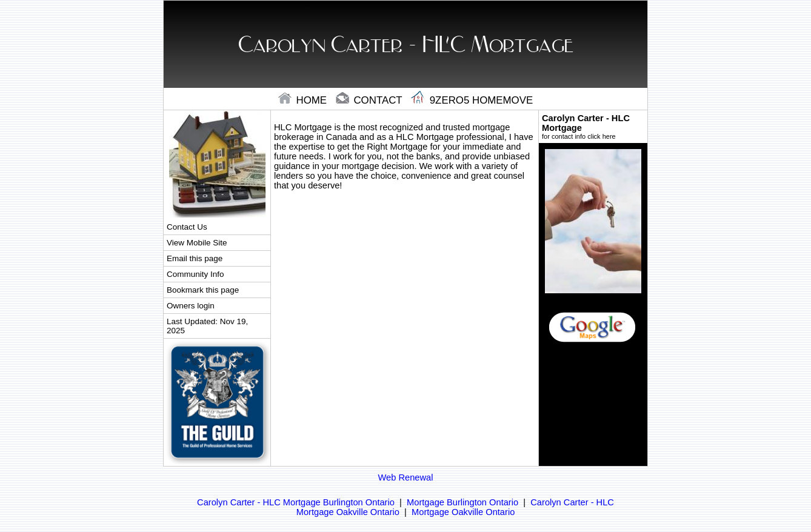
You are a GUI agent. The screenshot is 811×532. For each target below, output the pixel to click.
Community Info (195, 274)
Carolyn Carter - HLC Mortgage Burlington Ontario (296, 502)
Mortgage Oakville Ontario (463, 512)
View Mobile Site (197, 243)
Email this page (195, 258)
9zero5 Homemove (472, 100)
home (304, 100)
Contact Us (187, 227)
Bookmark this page (203, 290)
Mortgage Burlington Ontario (462, 502)
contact (370, 100)
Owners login (191, 306)
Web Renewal (406, 477)
